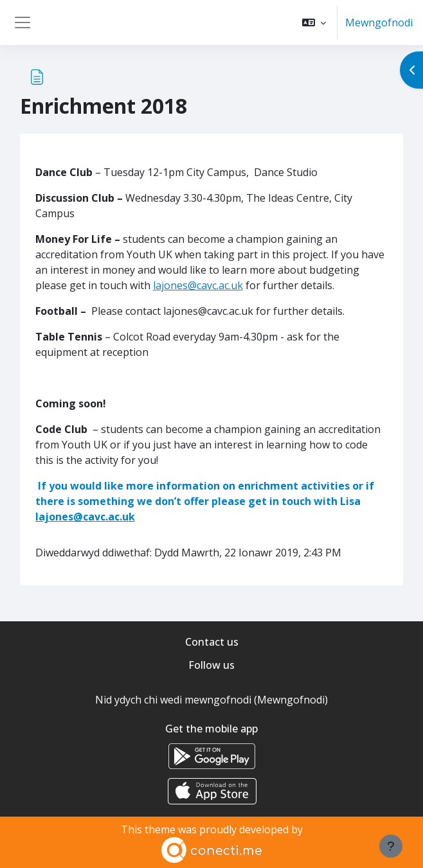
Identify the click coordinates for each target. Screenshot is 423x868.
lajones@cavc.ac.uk (198, 285)
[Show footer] (391, 846)
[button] (314, 22)
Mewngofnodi (379, 22)
